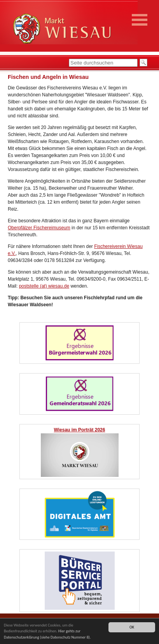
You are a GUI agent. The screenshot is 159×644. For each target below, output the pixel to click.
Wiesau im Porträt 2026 (80, 430)
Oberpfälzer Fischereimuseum (39, 228)
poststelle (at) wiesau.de (44, 286)
